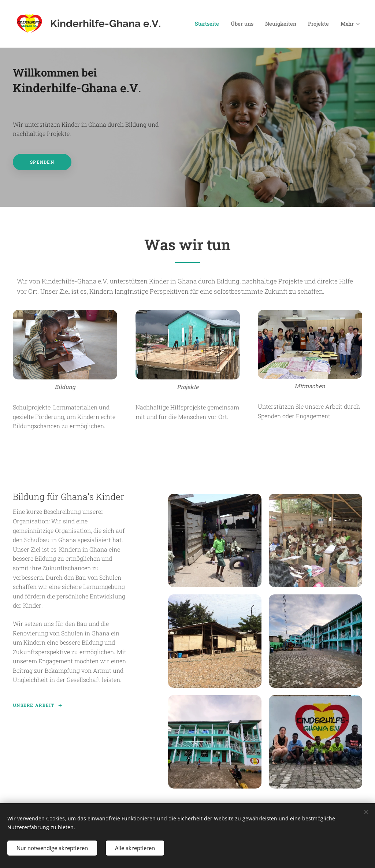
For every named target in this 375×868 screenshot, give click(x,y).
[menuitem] (213, 24)
